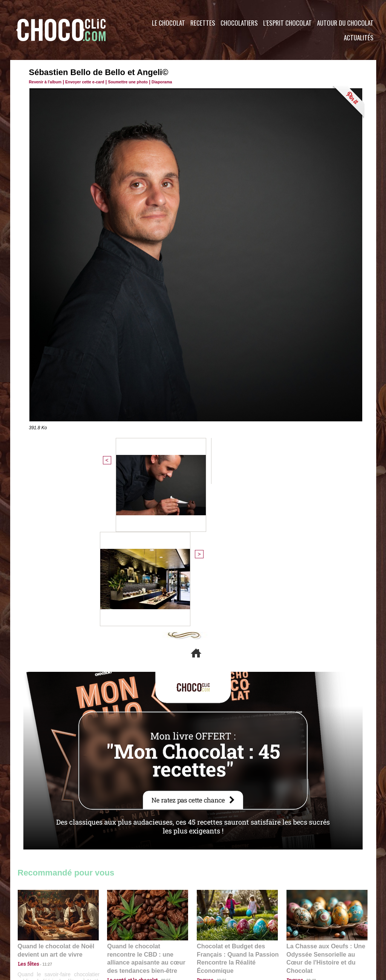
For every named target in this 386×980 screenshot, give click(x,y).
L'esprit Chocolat (287, 23)
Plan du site (214, 934)
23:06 (219, 835)
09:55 (160, 828)
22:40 (308, 828)
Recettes (203, 23)
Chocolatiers (239, 23)
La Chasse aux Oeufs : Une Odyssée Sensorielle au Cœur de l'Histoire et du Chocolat (324, 811)
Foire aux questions (309, 934)
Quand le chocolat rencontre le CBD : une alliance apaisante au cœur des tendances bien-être (147, 811)
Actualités (359, 38)
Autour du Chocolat (345, 23)
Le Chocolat (168, 23)
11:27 (43, 821)
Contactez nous (41, 934)
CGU (118, 934)
